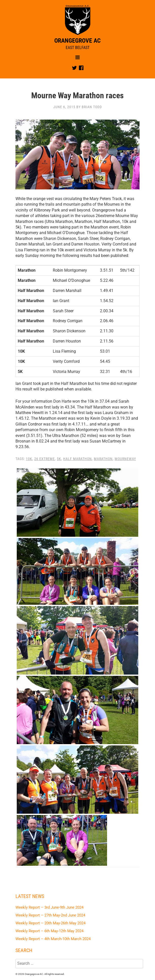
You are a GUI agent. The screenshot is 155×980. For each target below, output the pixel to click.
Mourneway (125, 459)
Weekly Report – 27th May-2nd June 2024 (50, 915)
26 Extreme (45, 459)
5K (59, 459)
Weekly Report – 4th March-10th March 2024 (53, 939)
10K (29, 459)
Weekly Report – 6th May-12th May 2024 (49, 931)
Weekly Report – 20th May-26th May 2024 (50, 923)
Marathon (103, 459)
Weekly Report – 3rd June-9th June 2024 (49, 907)
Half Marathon (77, 459)
